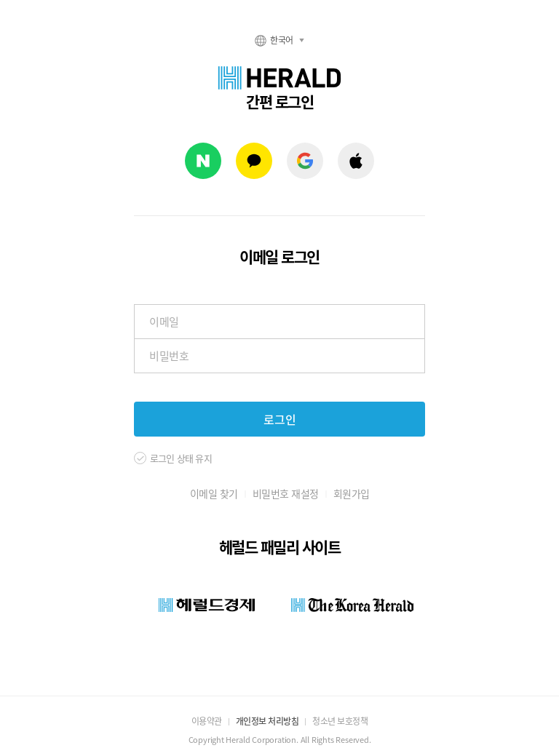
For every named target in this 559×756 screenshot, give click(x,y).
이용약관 (207, 721)
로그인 (280, 419)
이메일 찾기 (214, 493)
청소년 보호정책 (340, 721)
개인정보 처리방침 (267, 721)
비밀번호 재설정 (286, 493)
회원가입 (352, 493)
